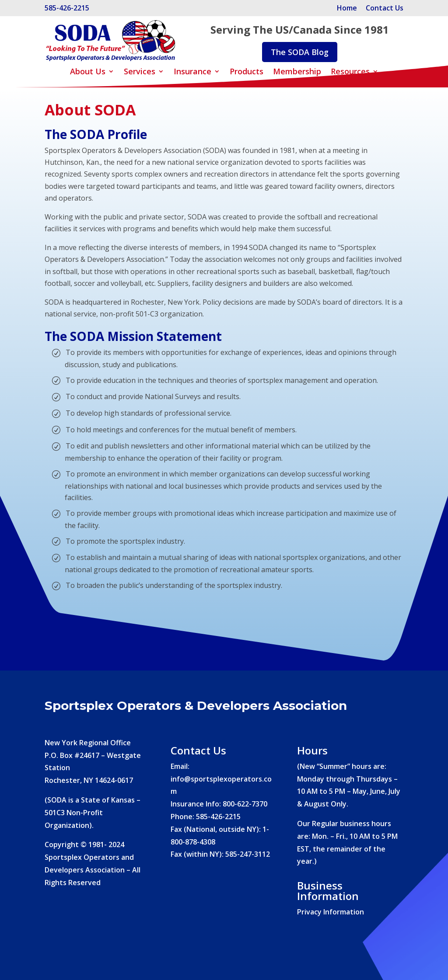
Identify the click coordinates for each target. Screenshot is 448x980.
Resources (350, 72)
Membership (297, 72)
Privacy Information (331, 912)
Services (140, 72)
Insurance (192, 72)
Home (348, 8)
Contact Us (385, 8)
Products (247, 72)
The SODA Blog (300, 52)
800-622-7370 (245, 804)
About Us (88, 72)
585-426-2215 (67, 8)
